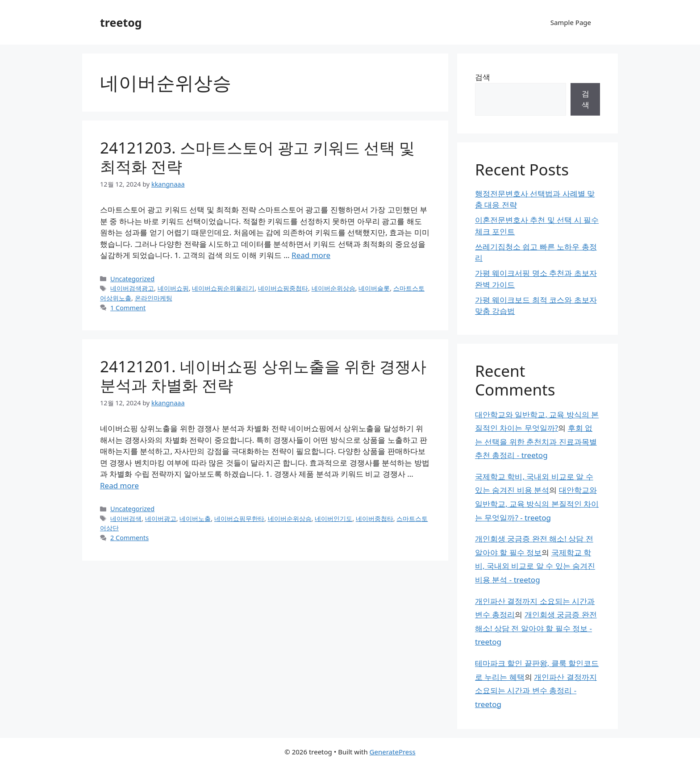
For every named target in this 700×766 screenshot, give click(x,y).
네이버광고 (161, 518)
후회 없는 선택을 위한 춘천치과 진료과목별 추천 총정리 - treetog (536, 441)
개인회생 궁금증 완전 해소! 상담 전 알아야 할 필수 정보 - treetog (536, 628)
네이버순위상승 (333, 288)
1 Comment (128, 308)
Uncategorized (132, 279)
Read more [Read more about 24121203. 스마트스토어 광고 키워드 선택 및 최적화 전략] (311, 255)
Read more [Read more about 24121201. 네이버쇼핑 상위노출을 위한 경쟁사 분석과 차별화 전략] (119, 485)
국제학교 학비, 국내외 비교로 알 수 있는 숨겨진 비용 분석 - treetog (535, 566)
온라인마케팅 (154, 298)
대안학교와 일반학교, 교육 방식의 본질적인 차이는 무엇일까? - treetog (537, 504)
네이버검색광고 (132, 288)
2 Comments (129, 538)
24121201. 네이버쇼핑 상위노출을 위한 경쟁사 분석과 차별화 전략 (263, 376)
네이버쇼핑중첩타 (283, 288)
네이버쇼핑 (173, 288)
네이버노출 (195, 518)
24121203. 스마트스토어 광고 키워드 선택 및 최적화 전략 (257, 157)
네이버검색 (126, 518)
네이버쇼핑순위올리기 (223, 288)
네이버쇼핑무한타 (239, 518)
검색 (483, 77)
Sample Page (571, 22)
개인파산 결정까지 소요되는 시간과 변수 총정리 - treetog (536, 691)
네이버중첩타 (375, 518)
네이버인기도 (333, 518)
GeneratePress (393, 752)
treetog (121, 22)
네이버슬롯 (374, 288)
